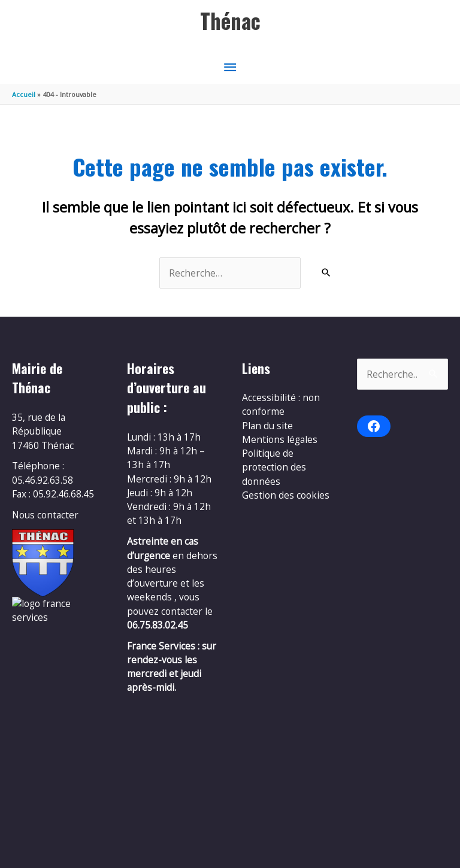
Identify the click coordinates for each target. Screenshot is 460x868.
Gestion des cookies (286, 495)
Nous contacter (45, 515)
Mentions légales (280, 439)
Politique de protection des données (274, 467)
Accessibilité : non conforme (281, 404)
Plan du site (267, 426)
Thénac (230, 21)
